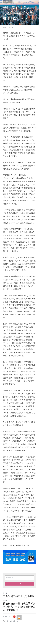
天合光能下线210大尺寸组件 (19, 596)
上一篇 (5, 593)
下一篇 (5, 600)
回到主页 (8, 2)
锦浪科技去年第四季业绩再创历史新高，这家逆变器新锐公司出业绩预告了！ (19, 607)
